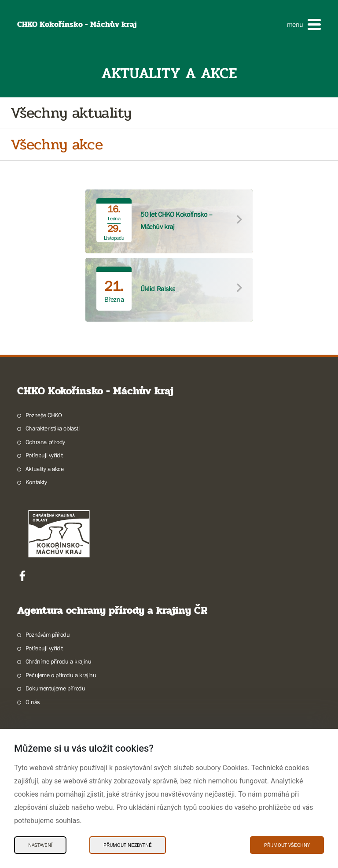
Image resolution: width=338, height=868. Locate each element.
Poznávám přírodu (48, 634)
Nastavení (40, 845)
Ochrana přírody (45, 442)
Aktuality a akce (45, 469)
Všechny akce (57, 145)
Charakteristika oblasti (53, 428)
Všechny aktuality (71, 113)
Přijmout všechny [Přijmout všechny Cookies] (287, 845)
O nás (33, 702)
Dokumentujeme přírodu (55, 688)
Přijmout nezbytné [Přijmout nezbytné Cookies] (128, 845)
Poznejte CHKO (44, 415)
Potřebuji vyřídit (44, 455)
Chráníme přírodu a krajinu (59, 661)
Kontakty (36, 482)
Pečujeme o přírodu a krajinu (61, 675)
